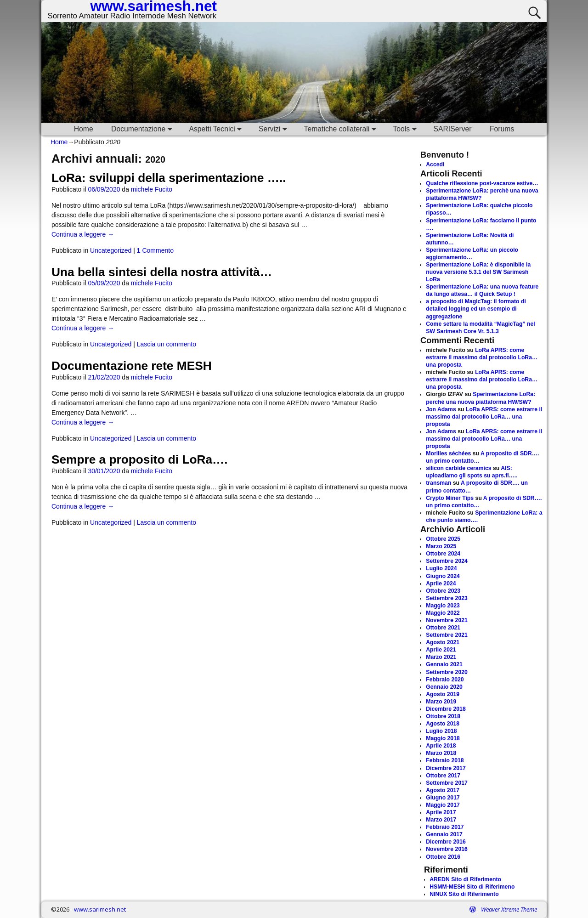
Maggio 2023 (443, 606)
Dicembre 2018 (446, 709)
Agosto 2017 (443, 790)
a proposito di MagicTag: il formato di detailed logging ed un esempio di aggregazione (476, 309)
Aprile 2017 (441, 812)
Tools (407, 129)
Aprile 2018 (441, 746)
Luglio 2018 (441, 731)
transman (438, 483)
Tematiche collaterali (342, 129)
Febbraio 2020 (445, 680)
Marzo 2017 (441, 820)
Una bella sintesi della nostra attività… (162, 272)
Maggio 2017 (443, 805)
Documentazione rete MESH (132, 366)
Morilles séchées (448, 453)
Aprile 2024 (441, 584)
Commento (155, 250)
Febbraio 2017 (445, 827)
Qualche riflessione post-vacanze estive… (482, 183)
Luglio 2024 (441, 568)
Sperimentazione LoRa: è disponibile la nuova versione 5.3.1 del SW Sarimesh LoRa (478, 272)
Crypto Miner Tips (450, 498)
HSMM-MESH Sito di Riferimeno (472, 887)
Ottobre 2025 (443, 539)
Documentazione (144, 129)
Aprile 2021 (441, 650)
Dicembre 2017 (446, 768)
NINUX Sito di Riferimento (464, 894)
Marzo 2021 (441, 657)
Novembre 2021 (447, 620)
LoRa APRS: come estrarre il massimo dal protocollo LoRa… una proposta (482, 357)
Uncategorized (111, 250)
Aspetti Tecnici (217, 129)
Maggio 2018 (443, 738)
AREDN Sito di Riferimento (465, 879)
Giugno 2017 (443, 798)
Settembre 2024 (447, 561)
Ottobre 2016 (443, 857)
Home (84, 129)
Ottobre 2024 (443, 554)
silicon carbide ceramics (458, 468)
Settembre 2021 (447, 635)
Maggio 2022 (443, 613)
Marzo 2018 (441, 753)
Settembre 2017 (447, 783)
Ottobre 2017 (443, 776)
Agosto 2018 (443, 724)
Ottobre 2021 (443, 628)
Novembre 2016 (447, 849)
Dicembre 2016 (446, 842)
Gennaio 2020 (444, 687)
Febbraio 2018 (445, 760)
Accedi (435, 164)
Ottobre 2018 (443, 716)
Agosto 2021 (443, 642)
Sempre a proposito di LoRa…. (140, 459)
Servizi (275, 129)
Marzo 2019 (441, 702)
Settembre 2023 (447, 598)
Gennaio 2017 (444, 834)
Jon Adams (441, 409)
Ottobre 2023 (443, 591)
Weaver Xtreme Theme (509, 909)
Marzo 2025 (441, 546)
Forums (502, 129)
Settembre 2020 (447, 672)
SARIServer (452, 129)
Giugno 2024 (443, 576)
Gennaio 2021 (444, 664)
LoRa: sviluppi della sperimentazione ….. (169, 178)
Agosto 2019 (443, 694)
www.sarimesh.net (100, 909)
